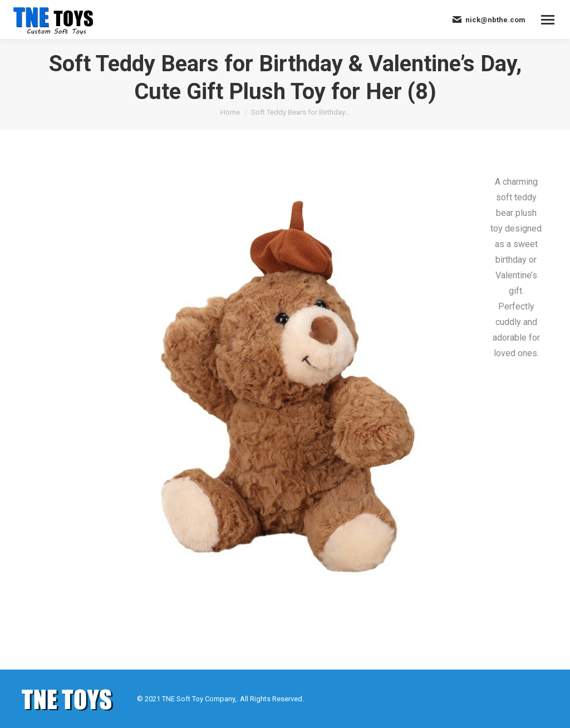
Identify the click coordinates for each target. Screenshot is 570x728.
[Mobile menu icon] (548, 20)
